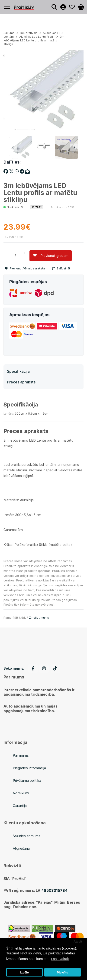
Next (74, 148)
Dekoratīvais (29, 33)
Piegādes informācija (29, 768)
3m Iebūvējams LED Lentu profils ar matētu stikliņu (34, 40)
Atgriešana (21, 848)
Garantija (20, 806)
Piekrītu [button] (63, 972)
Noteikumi (21, 793)
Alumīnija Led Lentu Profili (37, 37)
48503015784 (54, 890)
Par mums (21, 755)
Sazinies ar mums (27, 836)
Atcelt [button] (78, 941)
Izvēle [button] (24, 972)
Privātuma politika (27, 780)
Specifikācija (18, 371)
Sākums (9, 33)
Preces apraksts (21, 382)
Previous (13, 148)
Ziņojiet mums (39, 618)
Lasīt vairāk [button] (60, 959)
